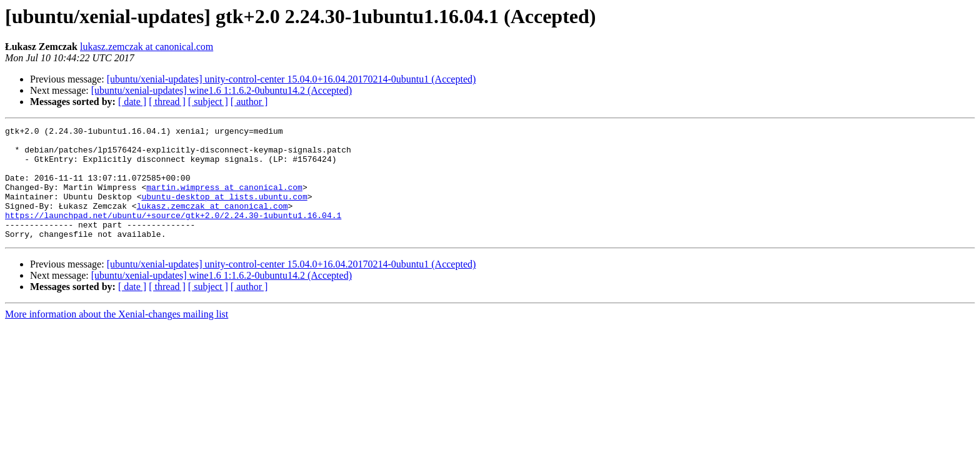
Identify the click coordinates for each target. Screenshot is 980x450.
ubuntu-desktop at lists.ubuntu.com (224, 211)
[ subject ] (208, 102)
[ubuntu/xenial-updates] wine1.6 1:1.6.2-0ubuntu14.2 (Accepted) (222, 90)
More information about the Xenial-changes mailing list (117, 337)
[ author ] (249, 102)
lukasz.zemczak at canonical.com (147, 47)
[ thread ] (167, 102)
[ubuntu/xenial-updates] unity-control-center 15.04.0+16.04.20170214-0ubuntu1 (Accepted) (292, 79)
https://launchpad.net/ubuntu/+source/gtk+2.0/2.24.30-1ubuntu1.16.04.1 (173, 234)
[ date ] (132, 102)
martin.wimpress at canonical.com (224, 200)
